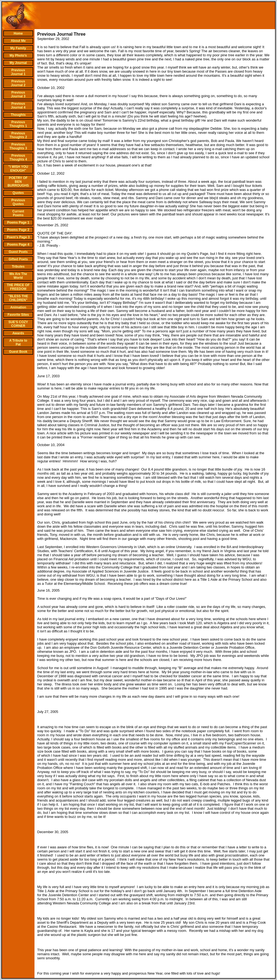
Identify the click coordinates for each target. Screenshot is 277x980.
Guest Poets (18, 252)
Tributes (18, 267)
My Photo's (18, 55)
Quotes (18, 193)
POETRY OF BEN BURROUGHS (18, 182)
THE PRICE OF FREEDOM (18, 287)
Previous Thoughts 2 (18, 135)
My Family (18, 48)
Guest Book (18, 352)
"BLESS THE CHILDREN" (18, 298)
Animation (18, 307)
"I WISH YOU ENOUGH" (18, 169)
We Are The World (18, 276)
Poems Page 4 (18, 245)
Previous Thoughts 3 (18, 146)
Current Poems (18, 213)
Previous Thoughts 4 (18, 157)
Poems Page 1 (18, 222)
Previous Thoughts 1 (18, 124)
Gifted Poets (18, 259)
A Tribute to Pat (18, 342)
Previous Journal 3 (18, 94)
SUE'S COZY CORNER (18, 324)
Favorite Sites (18, 315)
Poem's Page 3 (18, 237)
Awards (18, 333)
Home (18, 33)
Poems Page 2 (18, 230)
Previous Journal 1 (18, 72)
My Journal (18, 63)
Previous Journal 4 (18, 106)
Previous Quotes (18, 202)
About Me (18, 41)
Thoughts (18, 115)
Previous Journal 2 (18, 83)
